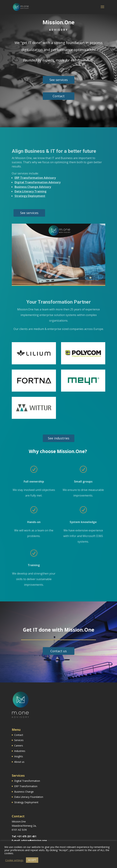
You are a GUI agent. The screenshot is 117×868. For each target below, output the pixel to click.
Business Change (24, 792)
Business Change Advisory (33, 187)
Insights (19, 756)
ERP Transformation (26, 786)
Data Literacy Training (31, 191)
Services (19, 740)
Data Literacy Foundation (29, 797)
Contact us (58, 651)
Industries (20, 751)
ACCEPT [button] (32, 860)
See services (59, 80)
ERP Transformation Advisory (35, 178)
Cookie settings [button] (14, 860)
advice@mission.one (34, 841)
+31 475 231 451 (27, 836)
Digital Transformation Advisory (38, 182)
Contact (59, 96)
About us (19, 762)
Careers (19, 746)
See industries (59, 438)
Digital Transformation (27, 781)
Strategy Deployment (30, 196)
